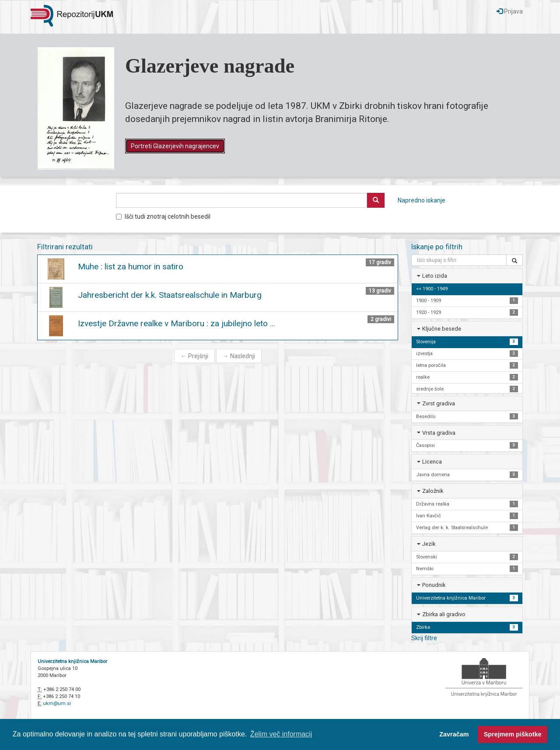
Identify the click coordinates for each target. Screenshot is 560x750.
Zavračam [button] (454, 734)
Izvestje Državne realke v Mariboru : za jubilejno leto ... (177, 323)
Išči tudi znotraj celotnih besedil (163, 216)
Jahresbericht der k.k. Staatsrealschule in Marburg (170, 295)
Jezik (429, 544)
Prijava (510, 11)
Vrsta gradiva (439, 433)
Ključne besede (442, 329)
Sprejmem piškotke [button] (513, 734)
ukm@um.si (57, 703)
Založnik (433, 491)
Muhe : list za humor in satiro (131, 267)
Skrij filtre (424, 638)
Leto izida (435, 276)
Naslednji (239, 356)
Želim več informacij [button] (281, 734)
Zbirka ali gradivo (444, 614)
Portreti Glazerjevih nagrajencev (175, 146)
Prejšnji (194, 356)
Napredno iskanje (422, 200)
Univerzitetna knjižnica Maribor (72, 661)
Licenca (432, 462)
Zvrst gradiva (439, 403)
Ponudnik (434, 585)
